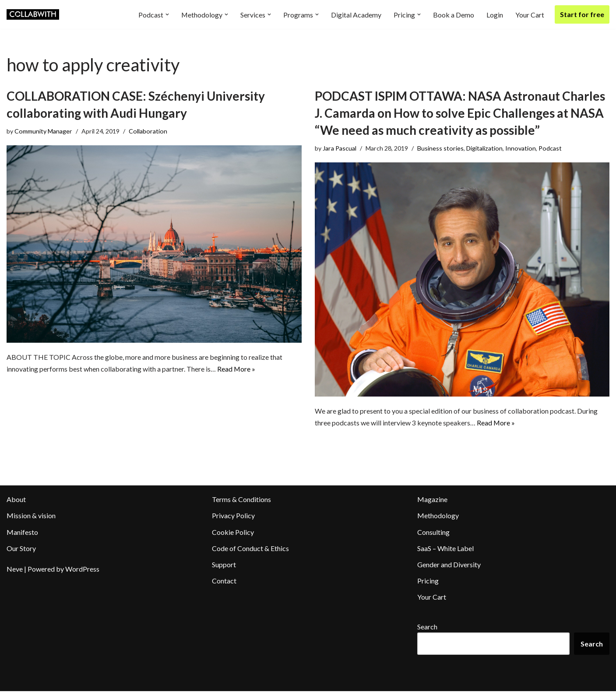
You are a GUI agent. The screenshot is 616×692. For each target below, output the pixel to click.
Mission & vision (31, 516)
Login (495, 15)
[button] (167, 14)
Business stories (441, 148)
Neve (15, 570)
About (16, 500)
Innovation (521, 148)
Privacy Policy (233, 516)
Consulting (433, 532)
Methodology (438, 516)
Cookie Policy (233, 532)
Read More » (236, 370)
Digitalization (485, 148)
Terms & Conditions (241, 500)
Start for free (582, 14)
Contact (224, 581)
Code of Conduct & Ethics (250, 549)
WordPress (82, 570)
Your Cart (530, 15)
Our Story (21, 549)
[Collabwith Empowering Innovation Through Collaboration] (33, 14)
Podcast (551, 148)
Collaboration (148, 131)
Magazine (432, 500)
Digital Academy (356, 15)
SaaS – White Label (445, 549)
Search (427, 627)
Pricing (428, 581)
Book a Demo (454, 15)
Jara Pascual (340, 148)
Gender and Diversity (449, 565)
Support (224, 565)
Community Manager (43, 131)
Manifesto (22, 532)
